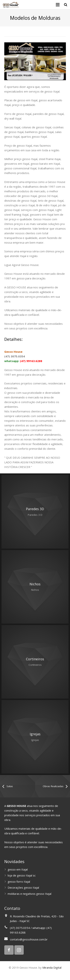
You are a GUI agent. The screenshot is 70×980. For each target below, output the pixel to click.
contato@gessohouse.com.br (29, 939)
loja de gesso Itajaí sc (22, 875)
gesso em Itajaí (18, 869)
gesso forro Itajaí (19, 882)
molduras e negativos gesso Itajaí (29, 894)
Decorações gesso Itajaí (23, 887)
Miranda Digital (52, 968)
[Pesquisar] (66, 5)
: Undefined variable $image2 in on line (35, 512)
